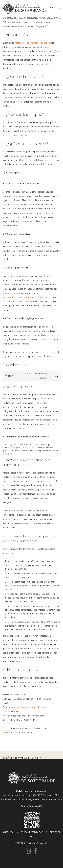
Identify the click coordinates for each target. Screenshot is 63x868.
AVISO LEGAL (8, 833)
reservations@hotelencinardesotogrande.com (40, 800)
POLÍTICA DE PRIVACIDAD (32, 833)
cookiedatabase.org (12, 733)
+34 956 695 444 (9, 800)
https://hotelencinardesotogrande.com (33, 43)
